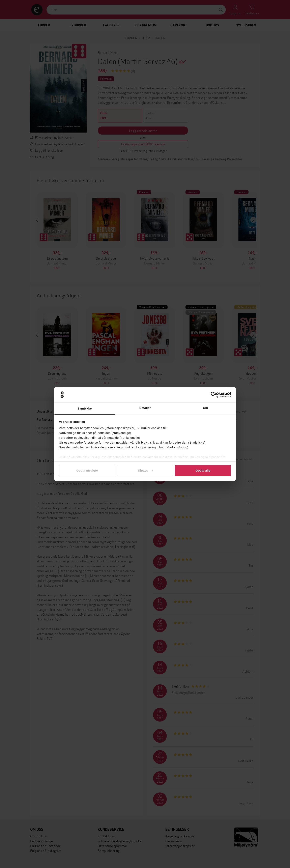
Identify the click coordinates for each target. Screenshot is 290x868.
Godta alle (203, 470)
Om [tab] (205, 408)
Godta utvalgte (87, 470)
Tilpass (145, 470)
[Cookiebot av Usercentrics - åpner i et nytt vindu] (214, 395)
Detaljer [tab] (145, 408)
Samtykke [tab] (85, 408)
